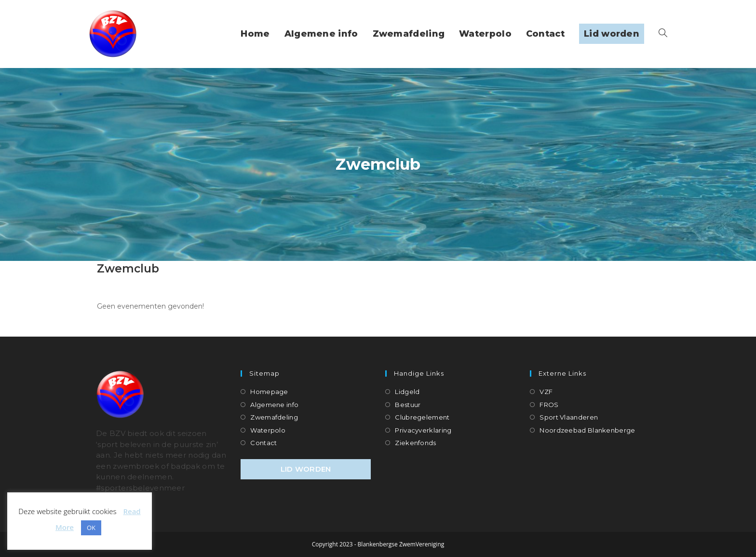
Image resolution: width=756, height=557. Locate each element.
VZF (546, 392)
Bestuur (408, 405)
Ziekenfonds (415, 443)
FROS (549, 405)
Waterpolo (268, 430)
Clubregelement (422, 417)
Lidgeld (407, 392)
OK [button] (91, 528)
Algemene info (274, 405)
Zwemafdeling (274, 417)
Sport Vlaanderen (569, 417)
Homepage (269, 392)
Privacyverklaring (423, 430)
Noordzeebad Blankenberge (587, 430)
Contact (263, 443)
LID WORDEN (306, 469)
